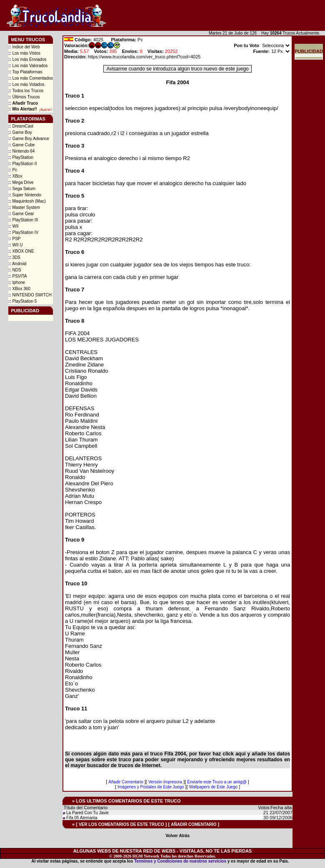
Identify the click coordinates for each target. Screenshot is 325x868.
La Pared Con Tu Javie (87, 813)
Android (17, 264)
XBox (15, 176)
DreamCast (21, 126)
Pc (13, 170)
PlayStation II (22, 164)
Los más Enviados (27, 59)
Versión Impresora (165, 782)
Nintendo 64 (21, 151)
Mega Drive (21, 182)
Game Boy (20, 132)
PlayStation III (23, 220)
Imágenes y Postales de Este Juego (151, 787)
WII (13, 226)
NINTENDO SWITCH (30, 295)
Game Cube (21, 145)
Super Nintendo (25, 195)
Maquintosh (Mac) (27, 201)
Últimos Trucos (24, 97)
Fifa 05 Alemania (82, 818)
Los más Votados (26, 84)
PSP (14, 239)
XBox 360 (19, 289)
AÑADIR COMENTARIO (194, 824)
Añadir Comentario (126, 782)
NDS (15, 270)
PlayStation (21, 157)
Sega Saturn (22, 189)
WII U (15, 245)
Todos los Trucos (26, 91)
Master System (24, 207)
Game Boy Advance (29, 139)
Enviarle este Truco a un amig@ (217, 782)
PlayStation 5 (22, 301)
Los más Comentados (31, 78)
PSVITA (17, 276)
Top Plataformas (25, 72)
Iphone (17, 282)
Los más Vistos (24, 53)
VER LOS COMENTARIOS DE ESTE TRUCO (121, 824)
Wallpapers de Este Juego (213, 787)
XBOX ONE (21, 251)
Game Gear (21, 214)
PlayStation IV (23, 232)
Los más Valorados (28, 66)
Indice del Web (24, 47)
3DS (14, 257)
